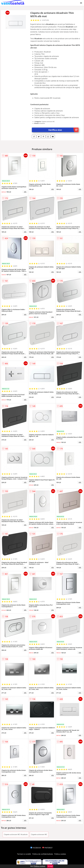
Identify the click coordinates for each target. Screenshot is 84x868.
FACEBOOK (36, 848)
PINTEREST (47, 848)
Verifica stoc (63, 130)
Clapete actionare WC (39, 834)
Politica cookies (60, 854)
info (25, 192)
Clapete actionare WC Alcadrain (16, 834)
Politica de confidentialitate (43, 854)
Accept (50, 866)
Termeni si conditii (24, 854)
